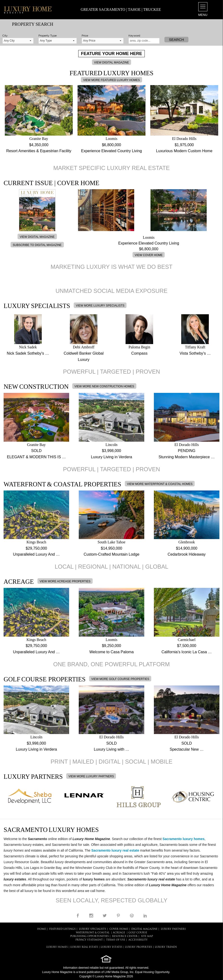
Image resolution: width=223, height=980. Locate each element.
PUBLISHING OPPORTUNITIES (89, 936)
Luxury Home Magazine (57, 972)
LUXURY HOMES (57, 947)
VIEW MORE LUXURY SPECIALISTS (100, 306)
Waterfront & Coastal (93, 933)
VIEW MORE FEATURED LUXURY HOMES (111, 80)
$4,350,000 (39, 145)
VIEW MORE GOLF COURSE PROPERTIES (120, 679)
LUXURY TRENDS (166, 947)
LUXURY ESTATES (111, 947)
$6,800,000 (111, 145)
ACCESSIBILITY (138, 940)
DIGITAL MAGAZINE (144, 929)
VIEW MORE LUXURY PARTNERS (91, 776)
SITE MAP (147, 936)
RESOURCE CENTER (125, 936)
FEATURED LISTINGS (62, 929)
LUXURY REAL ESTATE (84, 947)
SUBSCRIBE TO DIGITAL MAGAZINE (37, 245)
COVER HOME (119, 929)
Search (177, 40)
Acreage (119, 933)
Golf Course (138, 933)
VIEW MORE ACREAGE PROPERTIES (65, 581)
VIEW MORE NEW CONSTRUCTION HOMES (104, 386)
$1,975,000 (184, 145)
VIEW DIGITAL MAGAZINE (111, 63)
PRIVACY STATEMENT (89, 940)
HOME (42, 929)
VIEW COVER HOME (149, 255)
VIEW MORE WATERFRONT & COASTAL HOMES (160, 484)
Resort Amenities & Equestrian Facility (39, 151)
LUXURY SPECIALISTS (93, 929)
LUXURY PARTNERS (173, 929)
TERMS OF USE (116, 940)
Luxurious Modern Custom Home (184, 151)
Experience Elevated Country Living (111, 151)
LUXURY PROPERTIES (139, 947)
